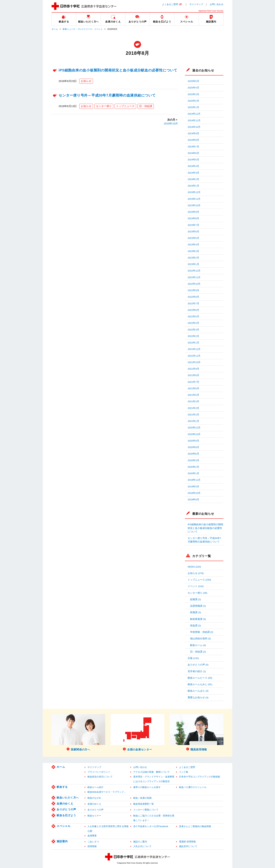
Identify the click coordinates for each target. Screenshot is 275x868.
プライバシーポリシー (99, 772)
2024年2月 (193, 179)
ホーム (55, 29)
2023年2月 (193, 258)
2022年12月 (194, 271)
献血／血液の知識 (142, 798)
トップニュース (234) (199, 580)
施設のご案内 (140, 842)
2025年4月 (193, 88)
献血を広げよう (66, 815)
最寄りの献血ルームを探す (147, 787)
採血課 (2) (196, 626)
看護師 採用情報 (187, 842)
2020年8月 (193, 447)
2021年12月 (194, 349)
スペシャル (64, 826)
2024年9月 (193, 133)
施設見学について (188, 846)
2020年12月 (194, 428)
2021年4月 (193, 401)
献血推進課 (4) (198, 619)
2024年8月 (193, 140)
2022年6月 (193, 310)
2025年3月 (193, 94)
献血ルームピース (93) (200, 678)
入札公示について (142, 846)
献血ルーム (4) (198, 645)
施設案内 (62, 841)
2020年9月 (193, 441)
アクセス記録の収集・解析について (152, 772)
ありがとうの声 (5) (198, 665)
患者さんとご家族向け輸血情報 (195, 826)
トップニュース (125, 106)
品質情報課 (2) (198, 606)
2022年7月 (193, 304)
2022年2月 (193, 336)
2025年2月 (193, 101)
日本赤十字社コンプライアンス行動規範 (200, 777)
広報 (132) (193, 658)
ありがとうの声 (66, 809)
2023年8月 (193, 218)
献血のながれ (94, 798)
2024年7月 (193, 147)
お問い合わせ (217, 4)
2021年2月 (193, 415)
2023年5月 (193, 238)
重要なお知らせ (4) (198, 698)
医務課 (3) (196, 612)
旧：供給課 (146, 106)
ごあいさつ (93, 842)
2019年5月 (193, 487)
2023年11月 (194, 199)
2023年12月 (194, 192)
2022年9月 (193, 290)
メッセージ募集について (146, 810)
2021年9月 (193, 369)
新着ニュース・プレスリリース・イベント (83, 29)
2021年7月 (193, 382)
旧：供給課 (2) (198, 652)
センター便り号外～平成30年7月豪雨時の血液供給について (107, 95)
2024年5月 (193, 160)
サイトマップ (196, 4)
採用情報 (92, 846)
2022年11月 (194, 277)
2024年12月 (194, 114)
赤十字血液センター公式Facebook (151, 826)
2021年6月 (193, 388)
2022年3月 (193, 330)
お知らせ (86, 81)
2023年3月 (193, 251)
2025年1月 (193, 107)
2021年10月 (194, 362)
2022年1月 (193, 343)
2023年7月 (193, 225)
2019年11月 (194, 480)
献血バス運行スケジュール (193, 787)
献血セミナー (94, 816)
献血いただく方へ (68, 798)
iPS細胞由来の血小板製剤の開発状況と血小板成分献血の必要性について (118, 70)
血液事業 (92, 836)
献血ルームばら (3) (198, 691)
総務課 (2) (196, 599)
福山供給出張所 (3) (200, 639)
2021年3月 (193, 408)
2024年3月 (193, 173)
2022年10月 (194, 284)
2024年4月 (193, 166)
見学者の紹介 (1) (197, 671)
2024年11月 (194, 120)
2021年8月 (193, 375)
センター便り (104, 106)
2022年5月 (193, 317)
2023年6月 (193, 232)
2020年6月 (193, 454)
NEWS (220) (194, 567)
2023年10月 (194, 205)
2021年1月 (193, 421)
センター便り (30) (197, 593)
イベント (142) (196, 586)
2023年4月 (193, 245)
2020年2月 (193, 467)
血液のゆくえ (65, 804)
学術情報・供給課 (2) (202, 632)
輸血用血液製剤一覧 (144, 804)
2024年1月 (193, 186)
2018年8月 (193, 500)
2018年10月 (171, 123)
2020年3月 (193, 460)
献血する (62, 787)
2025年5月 (193, 81)
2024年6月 (193, 153)
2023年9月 (193, 212)
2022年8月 (193, 297)
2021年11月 (194, 356)
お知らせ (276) (196, 573)
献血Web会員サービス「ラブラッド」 (107, 792)
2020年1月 (193, 473)
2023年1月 (193, 264)
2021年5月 (193, 395)
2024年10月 (194, 127)
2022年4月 (193, 323)
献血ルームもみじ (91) (200, 684)
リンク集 (184, 772)
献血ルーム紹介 (95, 787)
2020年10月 (194, 434)
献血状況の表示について (100, 777)
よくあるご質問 (170, 4)
